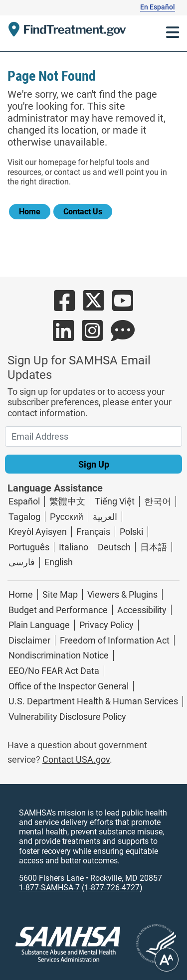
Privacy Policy (106, 625)
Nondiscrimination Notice (59, 655)
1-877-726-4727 (112, 888)
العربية (105, 517)
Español (24, 501)
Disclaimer (29, 640)
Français (93, 532)
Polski (131, 532)
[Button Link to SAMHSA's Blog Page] (123, 336)
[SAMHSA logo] (68, 944)
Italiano (74, 547)
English (59, 562)
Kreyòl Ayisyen (38, 532)
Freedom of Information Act (115, 640)
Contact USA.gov (76, 759)
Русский (67, 517)
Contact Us (83, 212)
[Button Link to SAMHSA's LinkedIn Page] (63, 336)
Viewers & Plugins (122, 594)
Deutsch (114, 547)
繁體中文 (67, 501)
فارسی (22, 562)
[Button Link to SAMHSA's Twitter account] (93, 306)
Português (29, 547)
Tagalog (24, 517)
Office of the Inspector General (69, 686)
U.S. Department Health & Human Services (93, 701)
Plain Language (39, 625)
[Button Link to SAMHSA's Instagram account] (92, 336)
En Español (158, 7)
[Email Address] (93, 436)
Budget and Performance (58, 610)
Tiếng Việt (115, 501)
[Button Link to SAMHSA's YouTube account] (123, 306)
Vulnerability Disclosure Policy (67, 717)
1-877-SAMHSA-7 (49, 888)
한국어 (158, 501)
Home (30, 212)
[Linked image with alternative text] (148, 944)
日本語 (154, 547)
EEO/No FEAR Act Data (54, 671)
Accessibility (142, 610)
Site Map (60, 594)
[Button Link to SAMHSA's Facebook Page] (64, 306)
